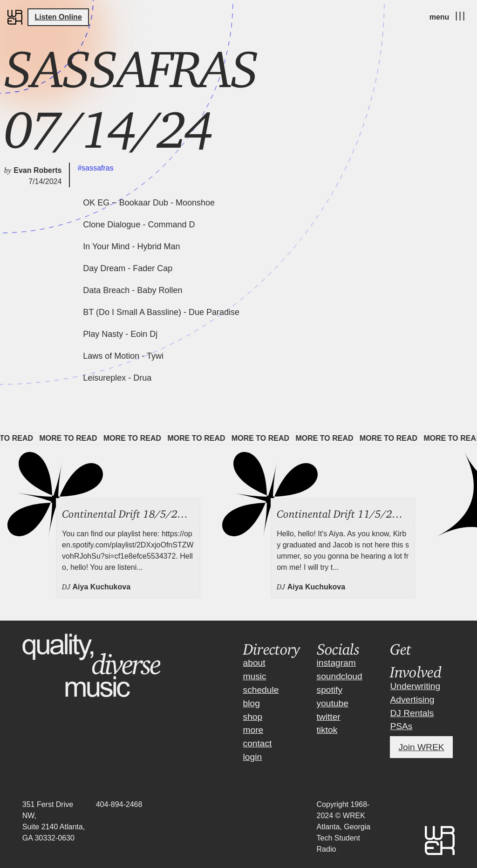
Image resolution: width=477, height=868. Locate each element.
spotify (330, 690)
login (253, 757)
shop (253, 717)
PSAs (401, 726)
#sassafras (95, 168)
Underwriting (415, 686)
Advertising (412, 700)
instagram (336, 663)
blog (252, 703)
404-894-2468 (119, 804)
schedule (261, 690)
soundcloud (340, 676)
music (255, 676)
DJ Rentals (412, 713)
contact (258, 743)
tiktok (327, 730)
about (254, 663)
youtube (333, 703)
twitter (329, 717)
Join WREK (421, 747)
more (253, 730)
